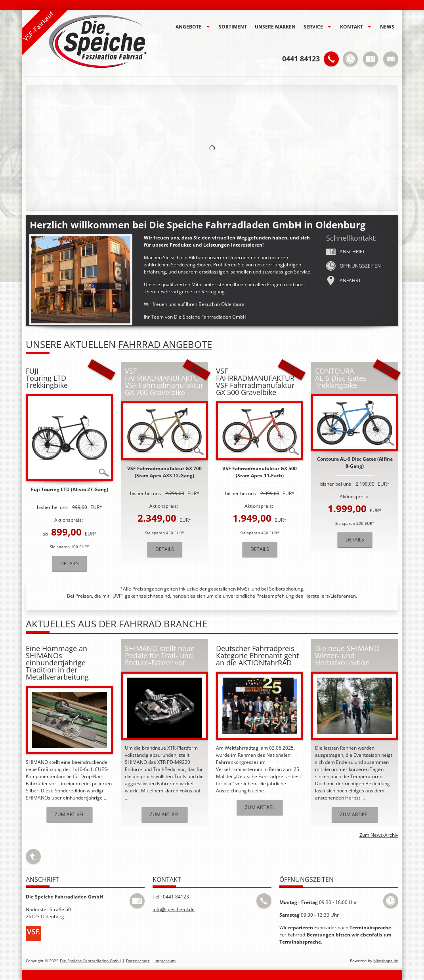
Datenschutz (138, 961)
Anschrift (346, 252)
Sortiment (233, 27)
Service (313, 27)
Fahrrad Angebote (165, 344)
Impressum (165, 961)
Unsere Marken (275, 27)
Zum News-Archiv (379, 835)
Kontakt (351, 27)
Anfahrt (344, 281)
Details (70, 563)
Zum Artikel (70, 814)
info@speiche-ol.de (174, 909)
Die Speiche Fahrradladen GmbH (91, 961)
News (387, 27)
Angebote (189, 27)
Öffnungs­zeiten (353, 266)
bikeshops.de (386, 961)
